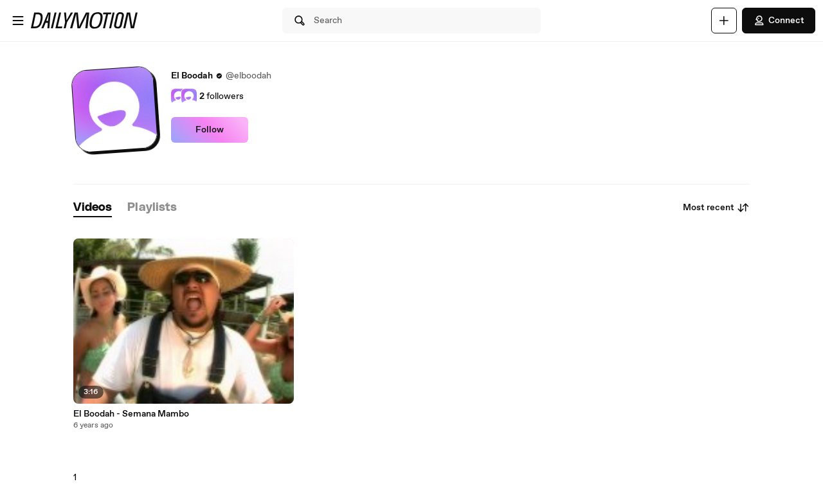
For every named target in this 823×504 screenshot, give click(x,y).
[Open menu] (18, 21)
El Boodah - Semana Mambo (131, 414)
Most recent (716, 208)
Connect (779, 21)
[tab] (93, 208)
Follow (210, 130)
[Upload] (724, 21)
